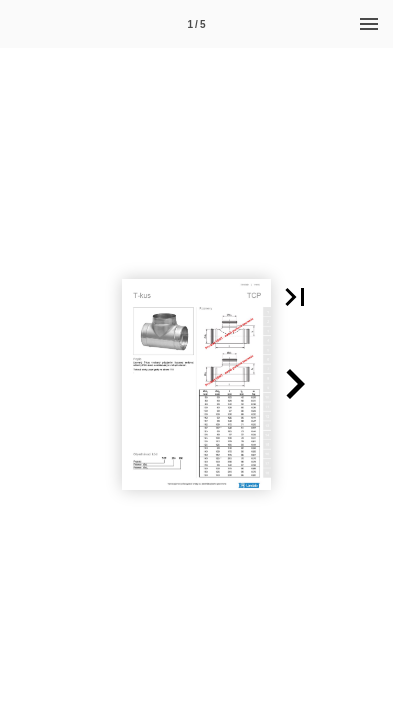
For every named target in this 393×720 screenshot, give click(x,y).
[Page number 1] (197, 24)
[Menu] (369, 24)
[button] (295, 297)
